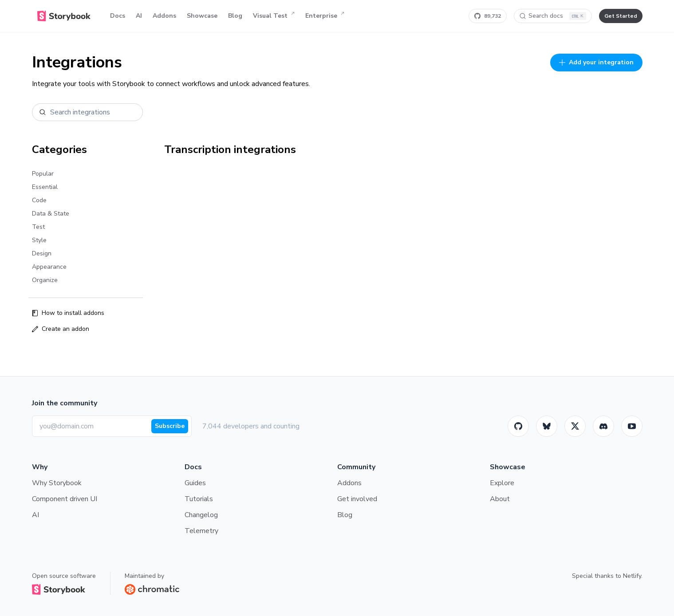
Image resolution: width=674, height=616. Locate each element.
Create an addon (61, 329)
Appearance (49, 267)
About (500, 499)
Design (42, 253)
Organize (45, 280)
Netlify (632, 576)
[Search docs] (553, 16)
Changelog (201, 515)
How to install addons (68, 313)
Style (39, 240)
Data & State (51, 214)
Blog (235, 16)
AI (139, 16)
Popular (43, 174)
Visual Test (274, 16)
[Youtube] (632, 426)
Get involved (357, 499)
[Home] (64, 16)
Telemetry (201, 531)
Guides (195, 483)
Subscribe (170, 426)
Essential (45, 187)
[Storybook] (603, 426)
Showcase (202, 16)
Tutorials (199, 499)
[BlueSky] (547, 426)
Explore (502, 483)
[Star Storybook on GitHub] (488, 16)
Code (39, 200)
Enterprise (325, 16)
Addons (164, 16)
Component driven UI (65, 499)
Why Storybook (57, 483)
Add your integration (596, 62)
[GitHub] (518, 426)
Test (38, 227)
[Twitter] (575, 426)
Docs (118, 16)
